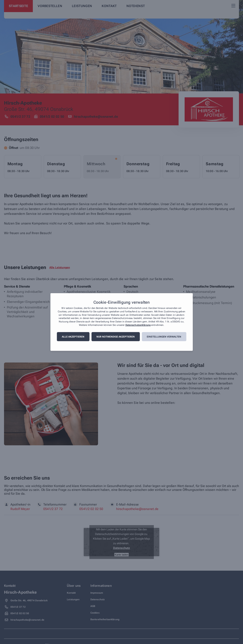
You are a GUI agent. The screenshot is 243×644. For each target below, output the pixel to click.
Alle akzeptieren (73, 337)
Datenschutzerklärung (138, 325)
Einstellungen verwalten (164, 337)
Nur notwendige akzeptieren (116, 337)
